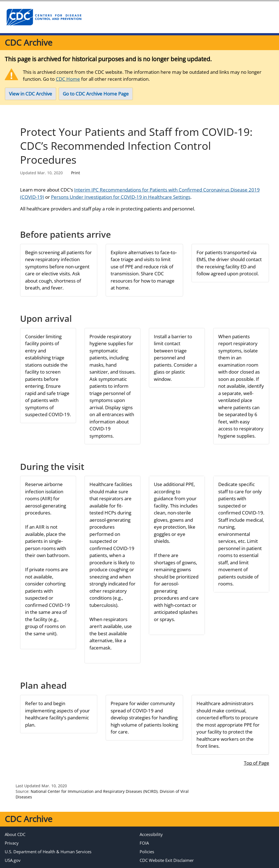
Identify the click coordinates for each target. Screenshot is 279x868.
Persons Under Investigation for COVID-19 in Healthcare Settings (121, 197)
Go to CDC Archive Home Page (96, 94)
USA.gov (13, 860)
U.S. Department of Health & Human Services (48, 852)
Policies (147, 852)
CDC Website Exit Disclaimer (167, 860)
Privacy (12, 843)
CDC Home (68, 79)
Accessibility (151, 834)
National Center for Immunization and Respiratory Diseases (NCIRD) (94, 791)
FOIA (144, 843)
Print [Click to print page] (76, 173)
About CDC (15, 834)
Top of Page (257, 763)
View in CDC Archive (31, 94)
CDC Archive (29, 42)
